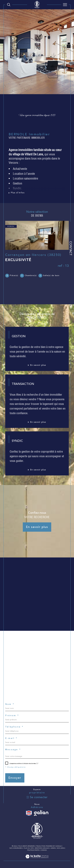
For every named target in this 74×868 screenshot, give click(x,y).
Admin (53, 848)
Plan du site (29, 848)
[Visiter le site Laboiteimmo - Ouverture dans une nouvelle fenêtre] (37, 859)
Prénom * (12, 716)
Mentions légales (42, 848)
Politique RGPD (33, 850)
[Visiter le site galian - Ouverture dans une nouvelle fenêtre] (41, 813)
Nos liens (61, 848)
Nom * (10, 704)
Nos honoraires (16, 848)
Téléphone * (14, 727)
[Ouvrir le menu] (65, 5)
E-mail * (11, 738)
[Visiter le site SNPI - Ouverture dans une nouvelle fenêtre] (29, 813)
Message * (13, 750)
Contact (71, 248)
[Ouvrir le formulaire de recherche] (9, 5)
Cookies (44, 850)
